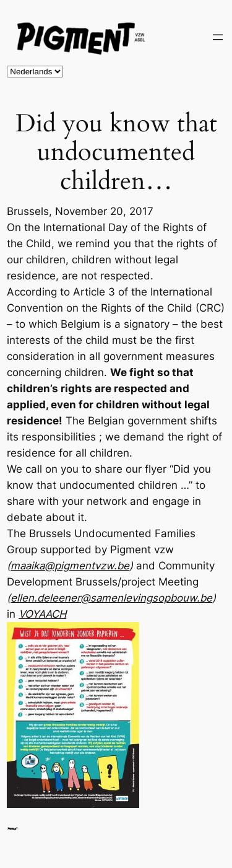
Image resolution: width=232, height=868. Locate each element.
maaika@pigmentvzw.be (70, 566)
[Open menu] (218, 37)
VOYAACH (42, 614)
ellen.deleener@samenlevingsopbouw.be (111, 598)
